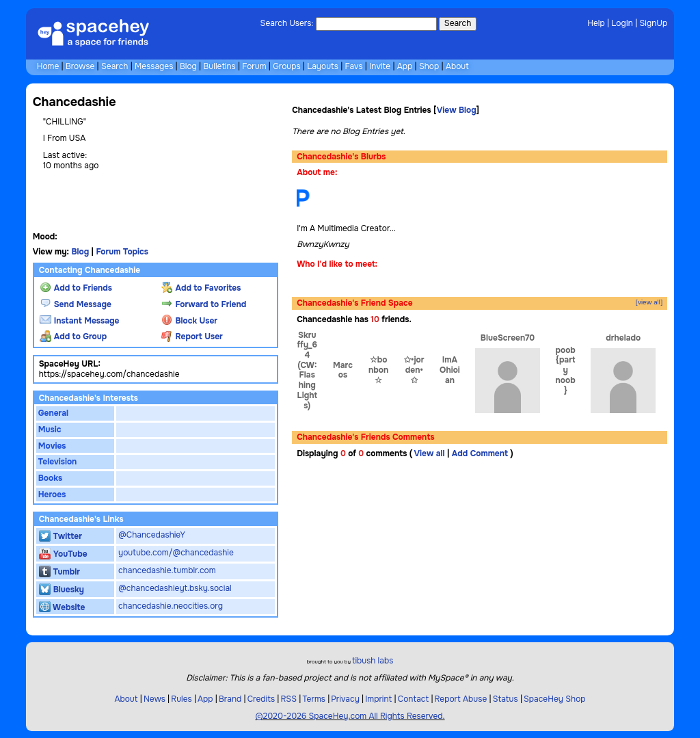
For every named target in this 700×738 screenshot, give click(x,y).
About (457, 66)
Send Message (76, 304)
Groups (286, 66)
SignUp (654, 23)
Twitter (60, 536)
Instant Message (80, 321)
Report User (192, 337)
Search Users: (287, 23)
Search (458, 23)
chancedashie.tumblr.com (167, 570)
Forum (254, 66)
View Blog (457, 110)
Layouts (323, 66)
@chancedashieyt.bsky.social (175, 588)
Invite (380, 66)
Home (48, 66)
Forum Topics (122, 252)
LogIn (622, 23)
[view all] (649, 303)
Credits (261, 699)
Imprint (378, 699)
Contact (413, 699)
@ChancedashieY (152, 535)
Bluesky (62, 590)
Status (506, 699)
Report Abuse (461, 699)
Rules (181, 699)
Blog (188, 66)
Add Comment (480, 453)
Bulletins (219, 66)
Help (596, 23)
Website (62, 607)
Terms (314, 699)
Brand (230, 699)
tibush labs (373, 661)
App (405, 66)
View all (429, 453)
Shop (429, 66)
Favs (354, 66)
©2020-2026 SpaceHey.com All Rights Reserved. (350, 716)
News (154, 699)
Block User (189, 321)
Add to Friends (76, 288)
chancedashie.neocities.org (171, 606)
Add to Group (73, 337)
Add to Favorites (201, 288)
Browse (80, 66)
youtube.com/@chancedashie (176, 553)
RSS (288, 699)
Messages (154, 66)
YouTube (63, 554)
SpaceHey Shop (555, 699)
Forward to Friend (204, 304)
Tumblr (59, 572)
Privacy (345, 699)
